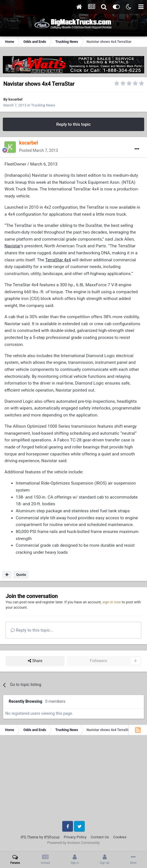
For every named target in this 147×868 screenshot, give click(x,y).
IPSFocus (52, 837)
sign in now (112, 602)
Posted (39, 150)
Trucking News (43, 105)
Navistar (12, 246)
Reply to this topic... (32, 630)
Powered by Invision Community (73, 843)
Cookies (120, 837)
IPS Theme (29, 837)
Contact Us (100, 837)
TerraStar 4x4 (58, 260)
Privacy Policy (75, 837)
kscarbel (15, 99)
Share (35, 661)
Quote (21, 575)
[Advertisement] (73, 780)
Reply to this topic (73, 124)
